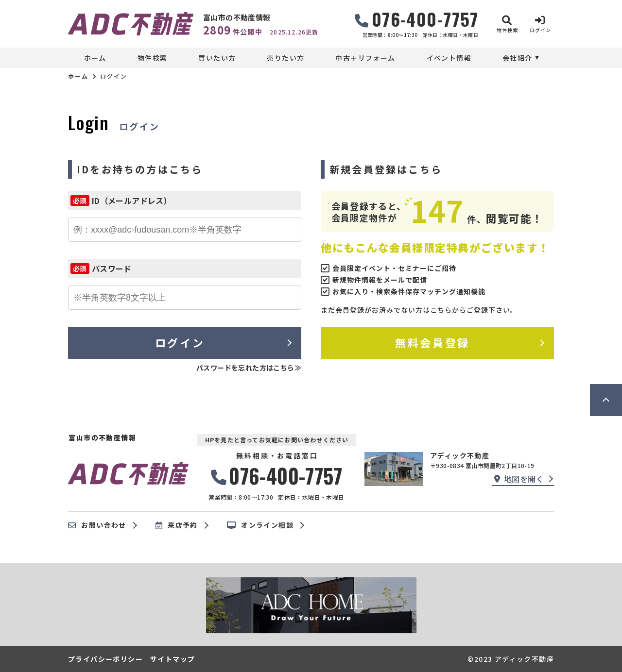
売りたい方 (285, 58)
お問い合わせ (97, 525)
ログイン (180, 342)
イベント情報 (449, 58)
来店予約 (177, 525)
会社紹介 (518, 58)
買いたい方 (217, 58)
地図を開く (519, 479)
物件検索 (153, 58)
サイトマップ (173, 659)
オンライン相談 (260, 525)
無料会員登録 (432, 342)
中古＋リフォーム (365, 58)
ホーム (95, 58)
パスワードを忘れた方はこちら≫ (249, 368)
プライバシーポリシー (105, 659)
